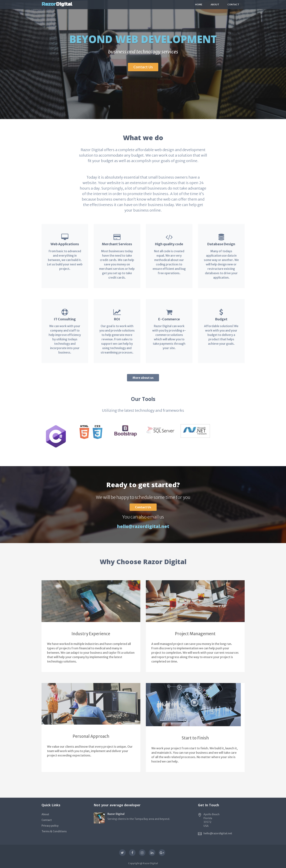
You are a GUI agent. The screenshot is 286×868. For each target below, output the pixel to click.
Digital (57, 4)
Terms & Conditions (54, 831)
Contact (233, 4)
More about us (143, 378)
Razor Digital (150, 863)
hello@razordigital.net (143, 526)
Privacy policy (50, 826)
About (215, 4)
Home (199, 4)
